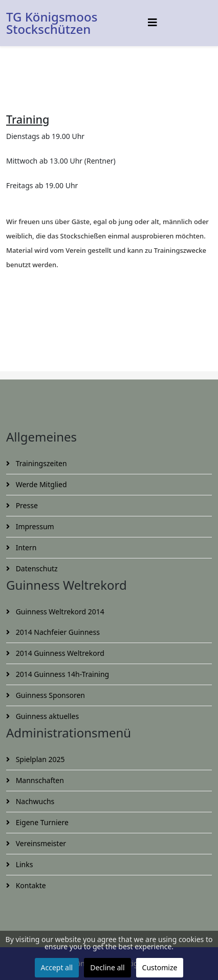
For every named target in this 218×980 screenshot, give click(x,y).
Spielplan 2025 (39, 759)
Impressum (34, 526)
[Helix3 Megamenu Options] (152, 22)
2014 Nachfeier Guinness (57, 632)
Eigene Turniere (41, 822)
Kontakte (30, 885)
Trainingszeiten (40, 463)
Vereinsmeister (40, 843)
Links (23, 864)
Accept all (57, 967)
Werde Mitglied (40, 484)
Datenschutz (36, 568)
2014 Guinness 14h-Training (61, 674)
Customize (160, 967)
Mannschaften (39, 780)
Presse (26, 505)
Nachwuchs (34, 801)
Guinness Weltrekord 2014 (59, 612)
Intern (25, 547)
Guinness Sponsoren (49, 695)
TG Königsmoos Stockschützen (52, 23)
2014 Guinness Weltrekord (59, 653)
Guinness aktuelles (46, 716)
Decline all (107, 967)
